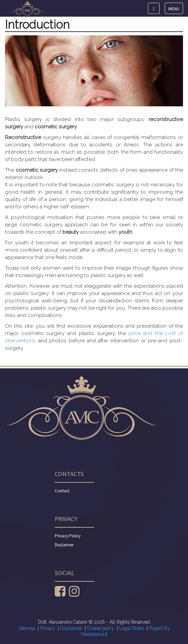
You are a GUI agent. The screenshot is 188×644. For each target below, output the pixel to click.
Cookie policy (101, 628)
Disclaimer (64, 545)
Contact (62, 491)
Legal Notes (132, 628)
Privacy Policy (68, 536)
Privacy (48, 628)
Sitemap (27, 628)
